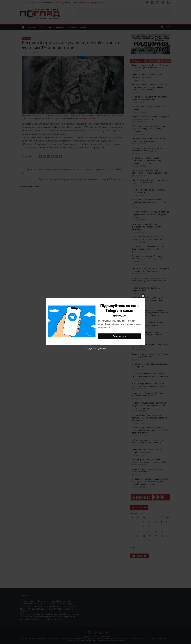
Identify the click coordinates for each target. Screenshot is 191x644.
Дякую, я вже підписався (95, 349)
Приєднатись (119, 336)
